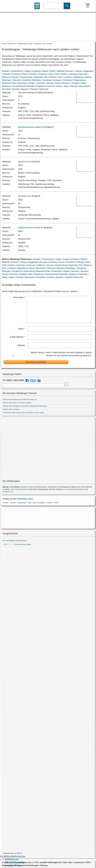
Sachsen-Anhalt (53, 83)
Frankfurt (33, 74)
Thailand (34, 89)
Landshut (68, 77)
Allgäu (28, 71)
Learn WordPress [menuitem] (13, 865)
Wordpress (6, 492)
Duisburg (16, 74)
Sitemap (44, 865)
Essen (24, 74)
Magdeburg (79, 77)
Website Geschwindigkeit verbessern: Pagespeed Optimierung (25, 406)
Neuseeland (84, 86)
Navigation (41, 503)
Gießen (64, 74)
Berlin (53, 71)
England (40, 86)
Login (29, 503)
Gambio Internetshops (77, 489)
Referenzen (12, 44)
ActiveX (6, 503)
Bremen (70, 71)
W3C (56, 503)
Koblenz (53, 77)
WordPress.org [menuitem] (12, 859)
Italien (59, 86)
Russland (6, 89)
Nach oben (68, 862)
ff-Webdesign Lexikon (25, 499)
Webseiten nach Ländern (43, 44)
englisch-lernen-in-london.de (31, 228)
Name (22, 329)
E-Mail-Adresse (17, 337)
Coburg (78, 71)
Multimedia (22, 503)
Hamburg (73, 74)
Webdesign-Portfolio (25, 44)
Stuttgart (76, 83)
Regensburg (80, 80)
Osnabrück (68, 80)
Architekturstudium (41, 487)
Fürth (57, 74)
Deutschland (17, 71)
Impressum (79, 862)
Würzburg (6, 86)
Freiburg (42, 74)
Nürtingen (57, 80)
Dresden (7, 74)
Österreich (44, 89)
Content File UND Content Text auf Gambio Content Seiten (23, 413)
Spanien (25, 89)
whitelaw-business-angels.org (31, 127)
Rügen (32, 83)
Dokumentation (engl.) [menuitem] (15, 862)
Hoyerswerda (26, 77)
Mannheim (7, 80)
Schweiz (16, 89)
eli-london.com (24, 196)
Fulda (50, 74)
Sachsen (41, 83)
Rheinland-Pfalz (9, 83)
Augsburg (36, 71)
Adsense (13, 503)
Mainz (88, 77)
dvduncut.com (24, 162)
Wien (83, 83)
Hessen (15, 77)
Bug (34, 503)
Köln (60, 77)
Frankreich (50, 86)
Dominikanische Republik (23, 86)
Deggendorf (88, 71)
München (17, 80)
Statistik (50, 503)
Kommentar (19, 297)
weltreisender (24, 489)
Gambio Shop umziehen (11, 409)
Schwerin (66, 83)
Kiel (46, 77)
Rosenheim (23, 83)
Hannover (83, 74)
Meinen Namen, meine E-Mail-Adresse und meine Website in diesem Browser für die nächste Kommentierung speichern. (61, 354)
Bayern (45, 71)
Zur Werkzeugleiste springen (13, 856)
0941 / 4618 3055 (15, 380)
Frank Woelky (15, 487)
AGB (88, 862)
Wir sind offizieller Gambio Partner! (15, 541)
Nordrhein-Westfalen (32, 80)
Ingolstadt (38, 77)
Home (4, 44)
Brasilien (6, 71)
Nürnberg (47, 80)
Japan (66, 86)
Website (21, 345)
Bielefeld (61, 71)
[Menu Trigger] (88, 5)
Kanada (74, 86)
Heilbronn (6, 77)
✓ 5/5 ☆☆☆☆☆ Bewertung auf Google (17, 544)
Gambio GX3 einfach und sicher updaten (17, 403)
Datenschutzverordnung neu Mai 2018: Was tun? (20, 399)
